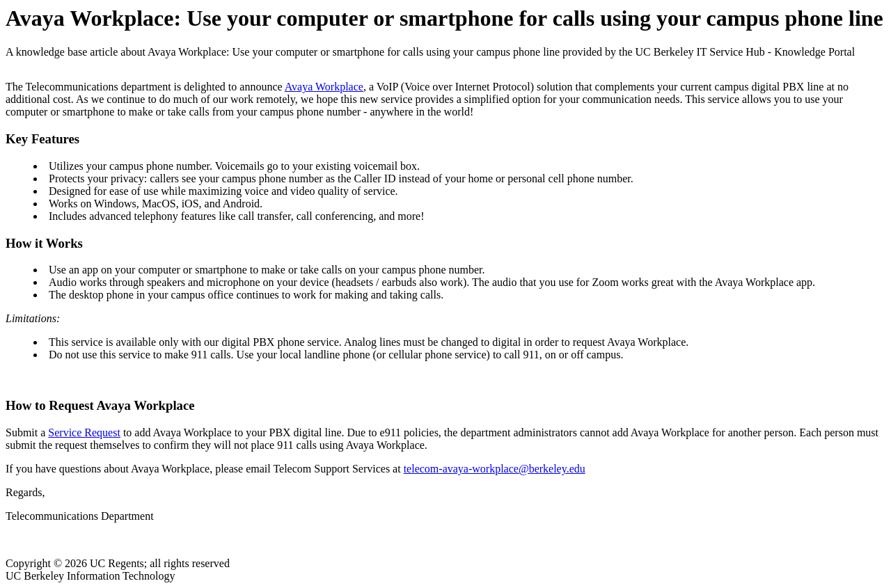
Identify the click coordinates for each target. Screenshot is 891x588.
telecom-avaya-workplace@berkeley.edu (495, 469)
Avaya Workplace (324, 87)
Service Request (84, 432)
